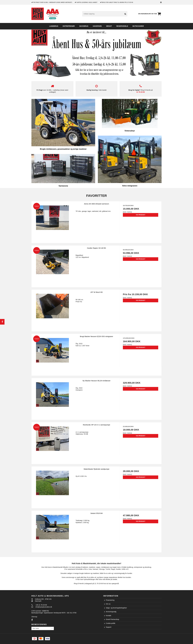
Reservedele (122, 26)
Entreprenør (69, 26)
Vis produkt (141, 215)
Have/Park (97, 26)
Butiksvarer (138, 26)
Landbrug (54, 26)
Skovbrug (84, 26)
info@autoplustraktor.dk (44, 607)
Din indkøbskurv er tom (150, 14)
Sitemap (34, 617)
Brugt (109, 26)
